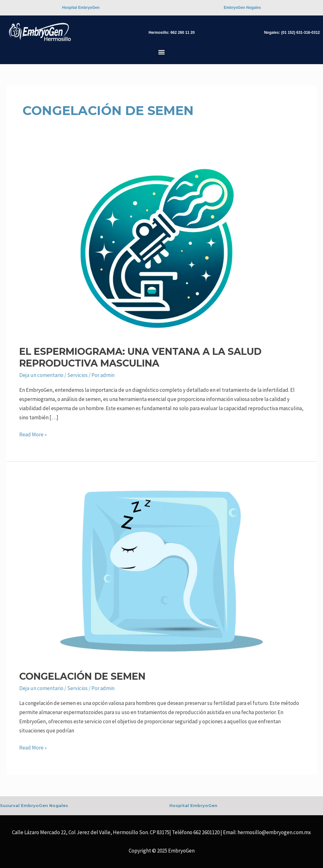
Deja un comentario (41, 375)
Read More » (33, 434)
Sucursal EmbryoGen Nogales (34, 805)
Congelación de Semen (82, 676)
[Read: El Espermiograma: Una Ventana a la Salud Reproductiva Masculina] (161, 246)
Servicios (77, 375)
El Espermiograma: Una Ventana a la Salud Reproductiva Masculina (140, 357)
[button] (162, 52)
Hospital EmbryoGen (193, 805)
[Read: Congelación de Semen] (161, 571)
